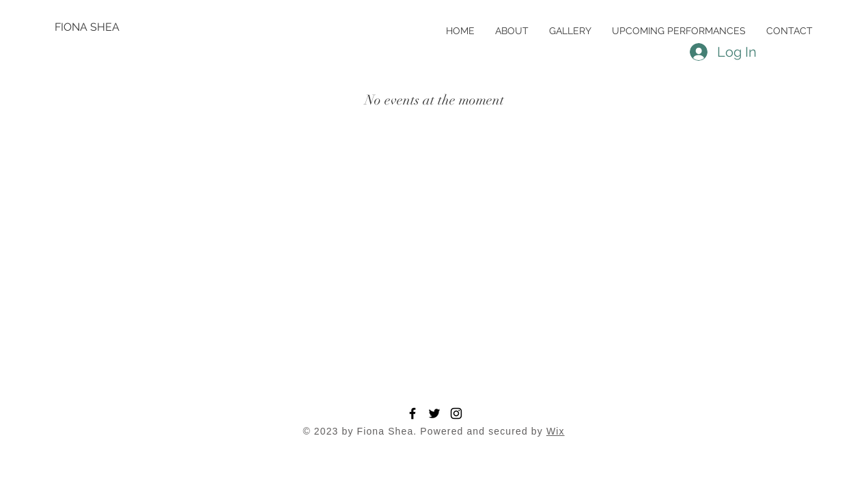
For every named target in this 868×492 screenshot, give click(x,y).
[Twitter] (434, 413)
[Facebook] (412, 413)
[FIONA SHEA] (99, 27)
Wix (556, 431)
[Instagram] (456, 413)
